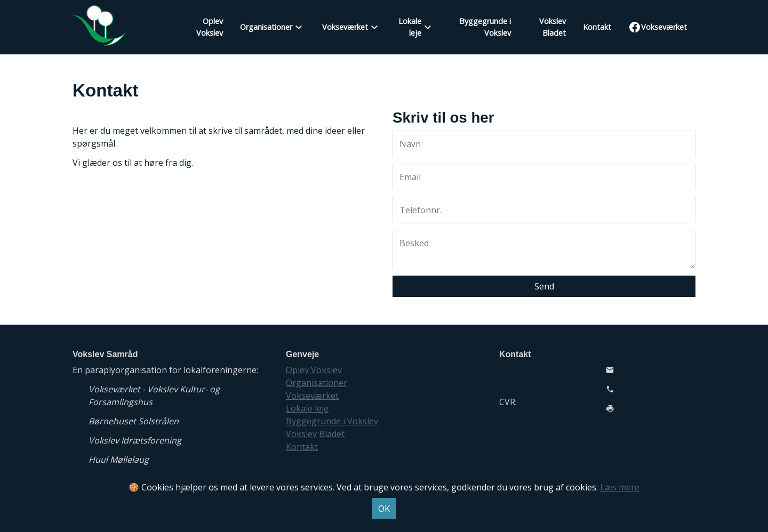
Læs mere (620, 487)
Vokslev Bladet (553, 27)
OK (384, 509)
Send (544, 286)
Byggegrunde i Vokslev (485, 27)
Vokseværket (345, 27)
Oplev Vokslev (210, 27)
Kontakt (597, 27)
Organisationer (266, 27)
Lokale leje (410, 27)
